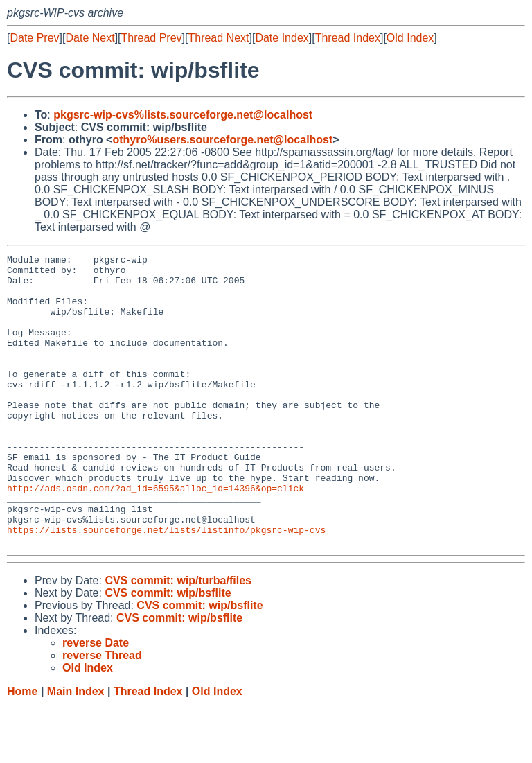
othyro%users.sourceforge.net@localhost (222, 140)
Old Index (410, 38)
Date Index (282, 38)
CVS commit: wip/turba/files (178, 639)
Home (22, 749)
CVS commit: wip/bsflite (168, 651)
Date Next (90, 38)
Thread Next (218, 38)
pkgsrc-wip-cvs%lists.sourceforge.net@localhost (183, 115)
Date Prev (34, 38)
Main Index (76, 749)
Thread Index (348, 38)
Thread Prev (152, 38)
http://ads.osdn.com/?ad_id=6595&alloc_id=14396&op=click (156, 536)
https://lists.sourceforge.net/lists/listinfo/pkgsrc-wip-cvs (166, 586)
